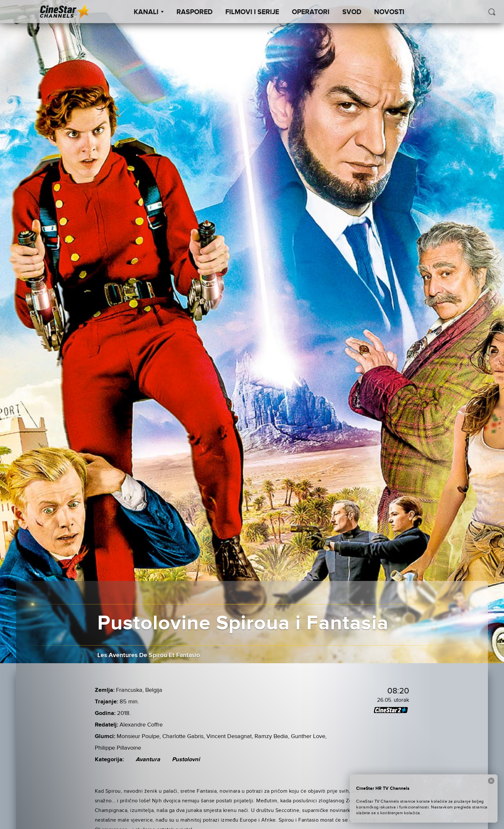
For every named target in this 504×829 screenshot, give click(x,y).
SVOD (352, 12)
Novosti (389, 12)
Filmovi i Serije (252, 12)
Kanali (149, 12)
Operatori (311, 12)
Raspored (194, 12)
